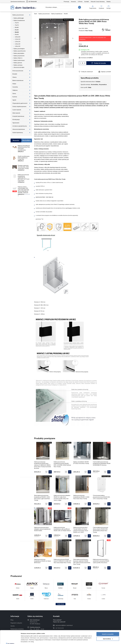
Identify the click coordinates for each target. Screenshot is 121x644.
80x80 (17, 27)
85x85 (17, 30)
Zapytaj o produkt (106, 72)
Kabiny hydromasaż (19, 60)
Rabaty (109, 2)
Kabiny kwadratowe (19, 20)
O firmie (80, 2)
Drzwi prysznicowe (18, 71)
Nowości (73, 2)
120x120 (18, 42)
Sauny (14, 94)
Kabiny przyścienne (19, 56)
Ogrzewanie (16, 123)
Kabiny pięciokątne (19, 53)
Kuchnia (15, 97)
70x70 (17, 23)
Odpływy (15, 90)
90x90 (17, 32)
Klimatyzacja (16, 120)
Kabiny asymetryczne (20, 51)
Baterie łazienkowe (18, 80)
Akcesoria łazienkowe (19, 129)
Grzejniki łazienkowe (18, 116)
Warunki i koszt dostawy (98, 2)
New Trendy (89, 31)
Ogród (14, 100)
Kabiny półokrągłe (19, 18)
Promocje (66, 2)
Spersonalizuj (108, 626)
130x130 (18, 44)
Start (36, 14)
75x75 (17, 25)
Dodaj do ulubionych (87, 72)
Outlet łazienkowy (18, 133)
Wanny (14, 77)
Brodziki (15, 74)
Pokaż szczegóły (26, 641)
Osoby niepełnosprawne (19, 107)
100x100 (18, 37)
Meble (14, 84)
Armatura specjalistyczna (20, 126)
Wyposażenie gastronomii (20, 103)
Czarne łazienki (17, 110)
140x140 (18, 46)
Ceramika (15, 87)
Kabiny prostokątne (19, 49)
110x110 (18, 39)
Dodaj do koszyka (100, 63)
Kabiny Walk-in (18, 58)
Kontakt (87, 2)
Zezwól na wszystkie (108, 621)
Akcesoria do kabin (19, 67)
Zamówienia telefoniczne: (24, 2)
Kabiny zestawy (18, 65)
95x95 (17, 35)
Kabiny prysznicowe (18, 15)
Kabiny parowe (18, 63)
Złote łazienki (16, 113)
